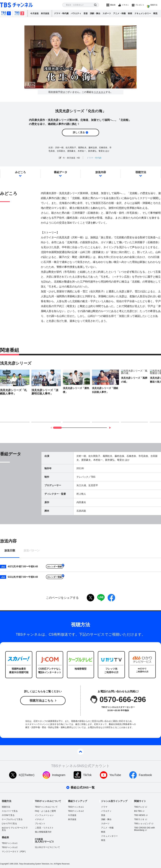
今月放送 (34, 13)
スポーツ (107, 13)
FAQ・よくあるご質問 (45, 811)
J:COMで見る (8, 815)
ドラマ (104, 807)
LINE (101, 598)
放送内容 (101, 172)
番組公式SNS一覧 (83, 787)
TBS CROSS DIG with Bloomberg (144, 829)
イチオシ (125, 5)
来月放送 (45, 13)
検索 (95, 5)
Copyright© (4, 864)
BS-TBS (138, 811)
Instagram (59, 775)
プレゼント (140, 5)
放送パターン (32, 551)
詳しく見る (79, 132)
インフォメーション (44, 815)
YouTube (115, 775)
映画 (130, 13)
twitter (90, 598)
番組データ (61, 172)
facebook (111, 598)
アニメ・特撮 (119, 13)
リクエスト (100, 92)
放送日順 (10, 551)
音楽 (86, 13)
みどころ (20, 172)
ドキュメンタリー (143, 13)
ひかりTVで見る (9, 823)
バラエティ (76, 13)
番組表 (113, 5)
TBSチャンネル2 (19, 13)
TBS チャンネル (16, 5)
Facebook (145, 775)
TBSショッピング (142, 823)
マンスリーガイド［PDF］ (14, 851)
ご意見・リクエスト (44, 828)
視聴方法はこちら (41, 701)
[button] (110, 428)
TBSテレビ (139, 807)
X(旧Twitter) (27, 775)
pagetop (80, 752)
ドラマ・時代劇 (61, 13)
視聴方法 (154, 5)
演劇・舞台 (95, 13)
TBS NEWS (140, 815)
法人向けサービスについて (47, 847)
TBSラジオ (139, 819)
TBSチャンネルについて (46, 807)
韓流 (155, 13)
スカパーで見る (10, 811)
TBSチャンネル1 (6, 13)
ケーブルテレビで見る (12, 819)
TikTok (87, 775)
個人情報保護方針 (43, 832)
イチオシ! (39, 819)
